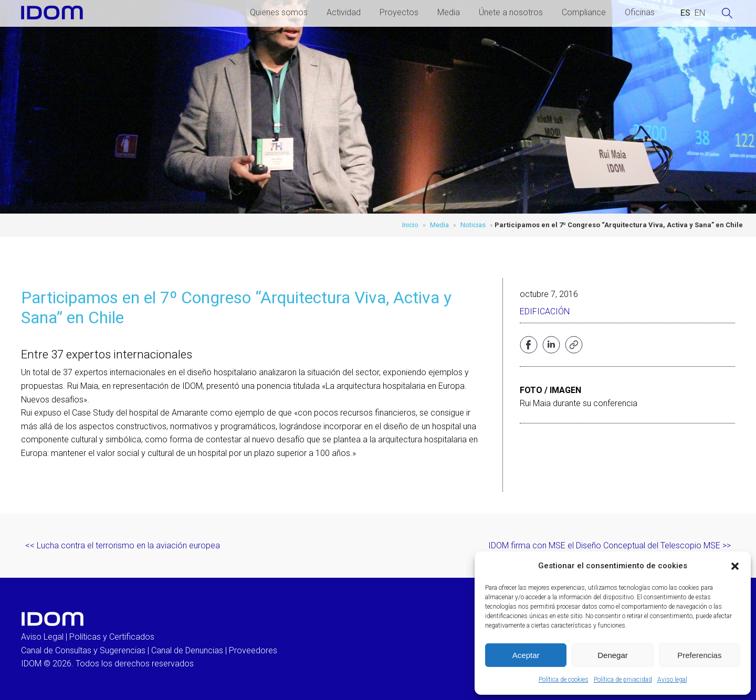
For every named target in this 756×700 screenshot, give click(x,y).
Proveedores (253, 650)
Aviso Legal (42, 637)
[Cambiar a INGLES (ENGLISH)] (700, 13)
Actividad (344, 12)
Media (449, 12)
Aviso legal (672, 680)
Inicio (410, 225)
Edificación (545, 311)
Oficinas (640, 12)
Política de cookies (564, 680)
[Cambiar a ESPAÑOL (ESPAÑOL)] (685, 13)
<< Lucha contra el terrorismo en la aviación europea (123, 545)
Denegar (613, 655)
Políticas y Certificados (112, 637)
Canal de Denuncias (187, 650)
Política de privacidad (623, 680)
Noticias (473, 225)
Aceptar (526, 655)
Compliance (584, 12)
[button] (735, 566)
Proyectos (399, 12)
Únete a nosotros (511, 12)
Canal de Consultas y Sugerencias (83, 650)
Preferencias (699, 655)
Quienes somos (279, 12)
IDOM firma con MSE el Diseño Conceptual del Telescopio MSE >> (610, 545)
